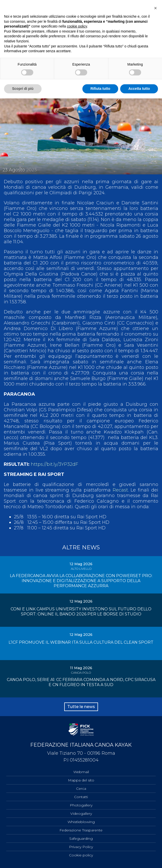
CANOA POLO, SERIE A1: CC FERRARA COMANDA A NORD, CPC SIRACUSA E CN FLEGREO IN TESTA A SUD (81, 682)
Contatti (81, 797)
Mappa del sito (81, 780)
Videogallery (81, 813)
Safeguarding (81, 838)
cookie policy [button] (77, 26)
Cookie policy (81, 855)
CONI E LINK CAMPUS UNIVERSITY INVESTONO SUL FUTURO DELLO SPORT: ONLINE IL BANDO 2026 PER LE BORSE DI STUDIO (81, 612)
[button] (155, 8)
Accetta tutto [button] (139, 89)
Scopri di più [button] (23, 89)
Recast (120, 490)
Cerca (81, 789)
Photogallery (81, 805)
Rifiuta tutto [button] (100, 89)
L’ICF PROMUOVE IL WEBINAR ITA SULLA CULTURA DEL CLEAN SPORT (81, 642)
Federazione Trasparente (81, 830)
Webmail (81, 772)
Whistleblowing (81, 822)
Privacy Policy (81, 847)
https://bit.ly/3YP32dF (54, 464)
